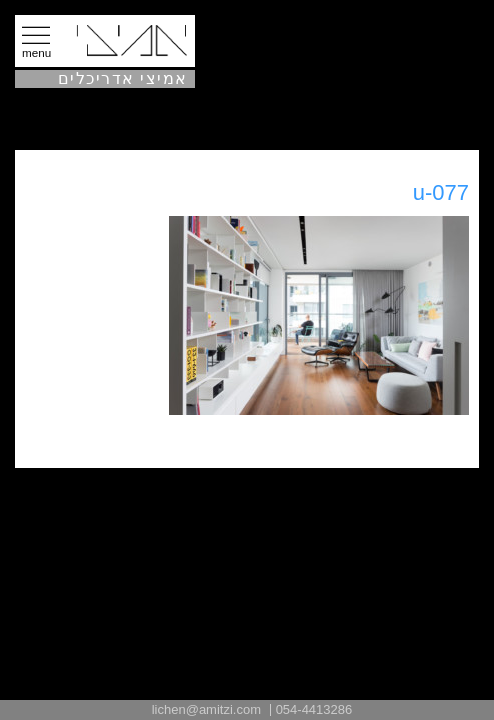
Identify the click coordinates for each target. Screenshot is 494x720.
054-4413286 (314, 709)
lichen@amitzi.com (206, 709)
